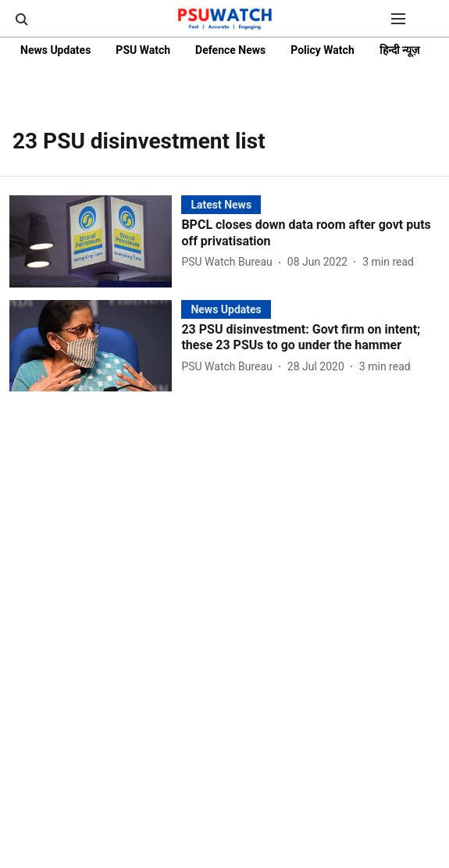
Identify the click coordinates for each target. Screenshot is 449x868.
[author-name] (230, 262)
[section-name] (221, 204)
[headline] (310, 234)
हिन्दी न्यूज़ (399, 50)
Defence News (230, 50)
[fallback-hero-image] (95, 241)
